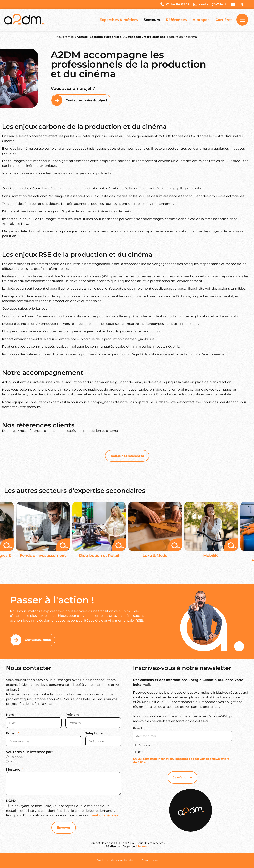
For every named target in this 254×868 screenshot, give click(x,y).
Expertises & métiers (119, 20)
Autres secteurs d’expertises (144, 37)
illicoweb (142, 846)
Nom (10, 715)
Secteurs (152, 20)
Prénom (73, 715)
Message (13, 770)
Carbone (16, 757)
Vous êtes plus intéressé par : (30, 752)
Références (176, 20)
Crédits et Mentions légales (115, 860)
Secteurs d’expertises (105, 37)
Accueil (82, 37)
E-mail (12, 734)
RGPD (11, 801)
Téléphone (94, 734)
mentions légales (104, 815)
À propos (201, 20)
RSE (13, 762)
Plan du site (150, 860)
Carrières (224, 20)
